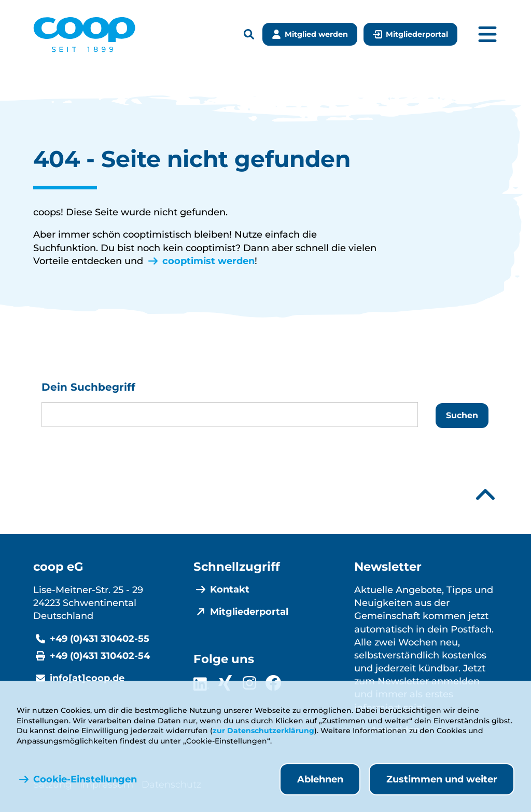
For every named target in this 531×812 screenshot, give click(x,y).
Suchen (462, 415)
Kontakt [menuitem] (230, 589)
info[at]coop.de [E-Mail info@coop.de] (87, 678)
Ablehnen (320, 779)
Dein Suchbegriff (88, 387)
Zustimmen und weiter (442, 779)
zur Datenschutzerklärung (263, 731)
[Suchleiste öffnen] (249, 35)
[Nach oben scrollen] (485, 495)
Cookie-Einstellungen (85, 779)
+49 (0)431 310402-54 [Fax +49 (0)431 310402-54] (100, 656)
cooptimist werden (208, 261)
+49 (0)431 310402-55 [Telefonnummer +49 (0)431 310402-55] (100, 639)
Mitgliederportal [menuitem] (249, 612)
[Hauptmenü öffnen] (487, 35)
